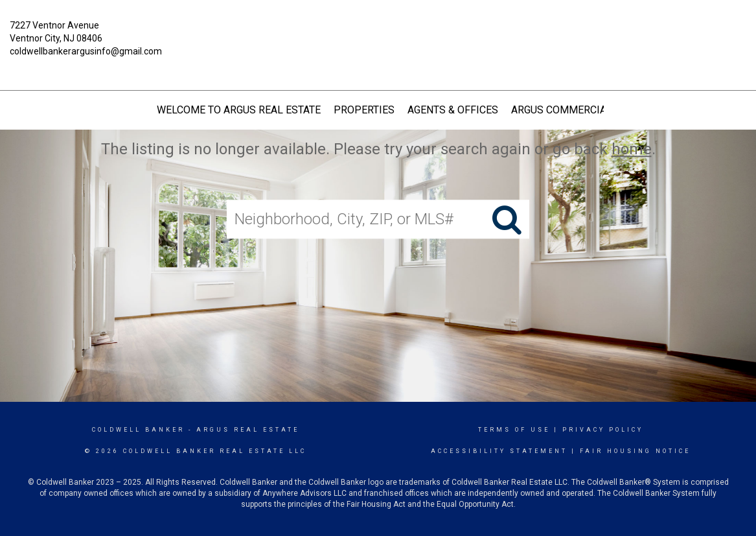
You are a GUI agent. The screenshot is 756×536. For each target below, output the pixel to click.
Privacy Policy (603, 430)
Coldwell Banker (138, 430)
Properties (364, 110)
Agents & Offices (453, 110)
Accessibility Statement (499, 451)
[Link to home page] (378, 35)
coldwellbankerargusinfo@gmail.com (86, 51)
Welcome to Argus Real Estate (239, 110)
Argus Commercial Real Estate (594, 110)
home (632, 149)
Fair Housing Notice (635, 451)
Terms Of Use (514, 430)
